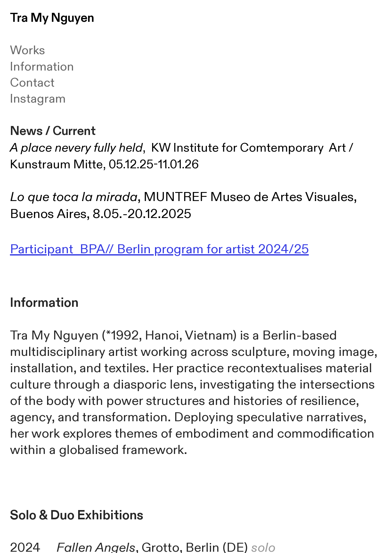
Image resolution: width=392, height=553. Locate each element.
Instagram (38, 99)
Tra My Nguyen (52, 18)
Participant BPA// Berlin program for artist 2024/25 (159, 249)
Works (28, 50)
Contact (32, 83)
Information (42, 67)
